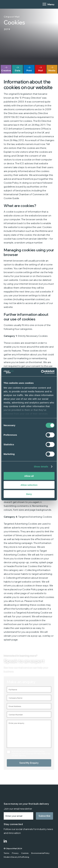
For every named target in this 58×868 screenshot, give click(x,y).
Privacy (15, 853)
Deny (29, 494)
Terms (6, 853)
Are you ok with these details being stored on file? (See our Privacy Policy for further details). (31, 753)
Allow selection (29, 485)
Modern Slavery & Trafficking (16, 857)
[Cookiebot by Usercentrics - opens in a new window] (41, 372)
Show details (41, 467)
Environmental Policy (40, 853)
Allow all (29, 476)
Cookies (25, 853)
